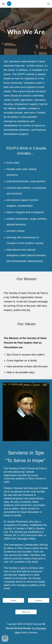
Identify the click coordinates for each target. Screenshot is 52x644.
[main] (26, 31)
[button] (3, 4)
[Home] (13, 600)
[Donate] (39, 600)
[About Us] (26, 612)
